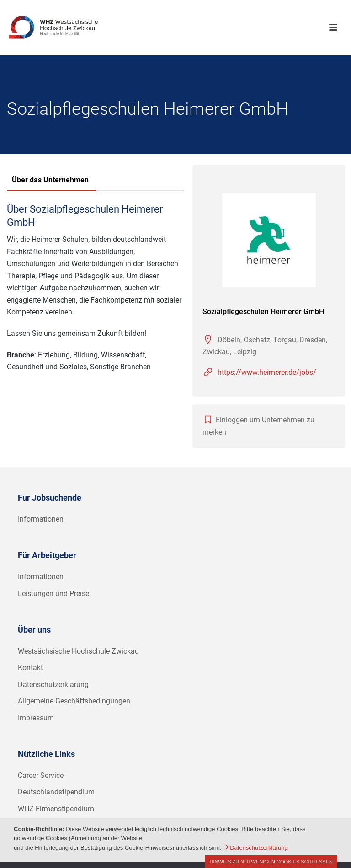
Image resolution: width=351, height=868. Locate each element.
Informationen (41, 519)
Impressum (36, 718)
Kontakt (30, 668)
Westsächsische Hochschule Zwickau (78, 651)
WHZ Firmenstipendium (56, 809)
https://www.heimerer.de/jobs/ (267, 372)
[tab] (50, 181)
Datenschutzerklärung (53, 684)
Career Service (41, 775)
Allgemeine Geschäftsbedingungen (74, 701)
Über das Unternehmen (50, 180)
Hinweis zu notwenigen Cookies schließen (271, 862)
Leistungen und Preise (53, 594)
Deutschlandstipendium (56, 792)
